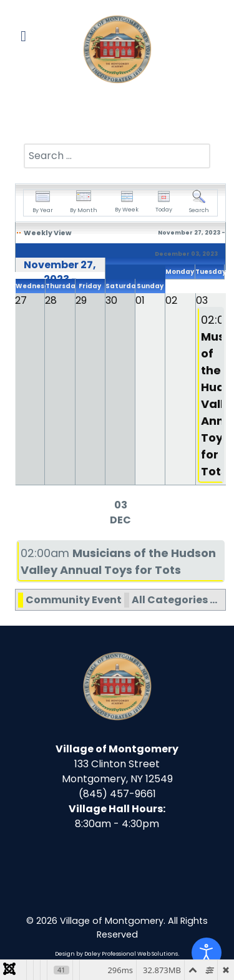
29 (81, 300)
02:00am (210, 395)
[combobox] (117, 156)
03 (202, 300)
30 (111, 300)
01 (140, 300)
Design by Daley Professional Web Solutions (116, 954)
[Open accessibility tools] (207, 953)
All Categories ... (174, 600)
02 (171, 300)
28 (51, 300)
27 (21, 300)
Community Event (74, 600)
